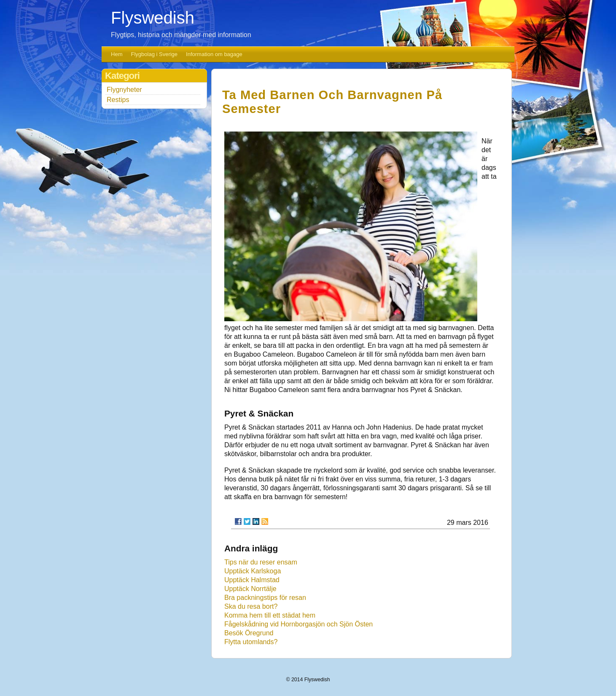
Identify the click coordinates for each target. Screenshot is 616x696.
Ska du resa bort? (251, 606)
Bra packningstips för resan (265, 598)
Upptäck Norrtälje (250, 589)
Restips (118, 100)
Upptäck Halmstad (252, 580)
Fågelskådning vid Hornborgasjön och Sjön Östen (299, 624)
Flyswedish (153, 18)
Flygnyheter (124, 90)
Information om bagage (214, 54)
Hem (117, 54)
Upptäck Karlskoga (253, 571)
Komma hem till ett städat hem (270, 615)
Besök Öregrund (249, 633)
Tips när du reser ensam (261, 562)
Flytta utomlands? (251, 642)
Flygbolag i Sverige (155, 54)
